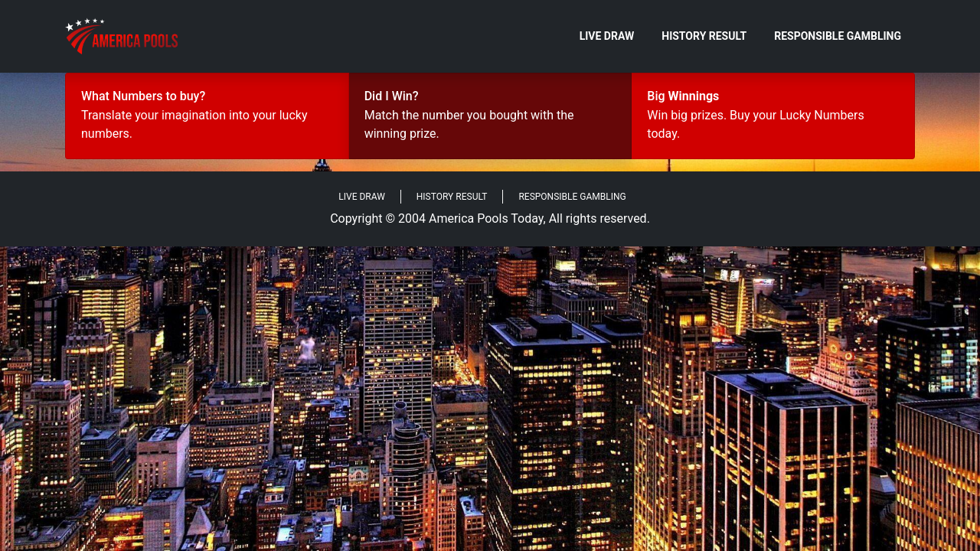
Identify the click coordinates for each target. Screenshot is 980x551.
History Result (704, 36)
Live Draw (607, 36)
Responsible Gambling (838, 36)
